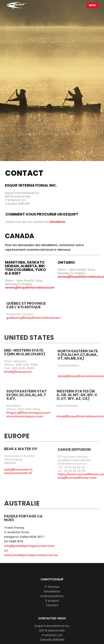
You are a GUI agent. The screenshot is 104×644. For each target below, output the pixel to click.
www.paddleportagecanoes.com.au (29, 555)
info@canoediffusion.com (77, 479)
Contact (52, 605)
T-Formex (52, 587)
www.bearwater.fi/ (16, 473)
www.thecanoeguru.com (27, 416)
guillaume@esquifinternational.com (36, 318)
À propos (52, 601)
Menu (93, 5)
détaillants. (58, 222)
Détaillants (52, 591)
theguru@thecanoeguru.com (31, 413)
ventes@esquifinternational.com (29, 288)
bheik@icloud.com (16, 372)
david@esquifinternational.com (78, 416)
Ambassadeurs (52, 596)
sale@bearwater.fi (16, 470)
